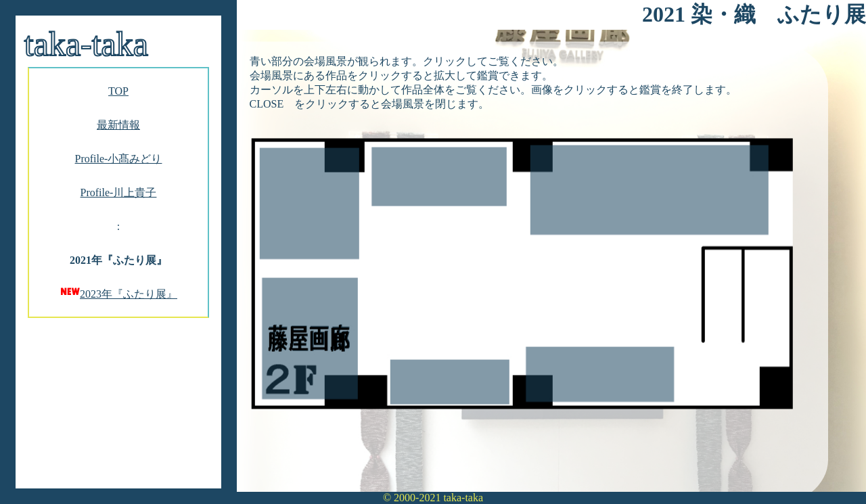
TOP (118, 91)
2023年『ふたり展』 (129, 294)
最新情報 (118, 125)
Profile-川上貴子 (119, 192)
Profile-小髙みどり (119, 159)
